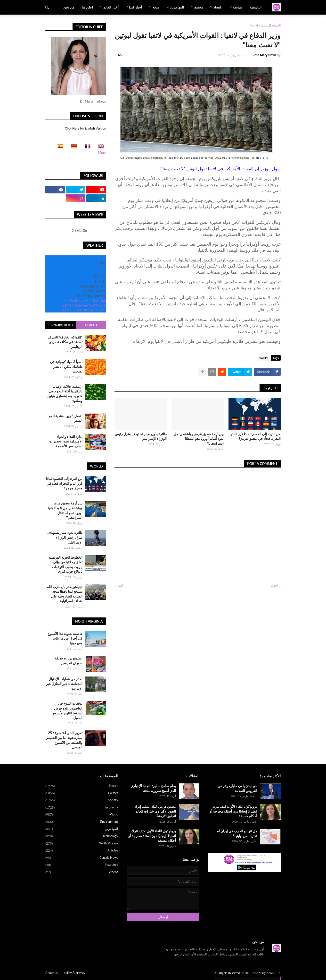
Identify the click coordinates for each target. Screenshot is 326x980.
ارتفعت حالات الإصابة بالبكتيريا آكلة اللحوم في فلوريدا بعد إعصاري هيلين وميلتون (65, 394)
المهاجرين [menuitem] (177, 7)
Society (82, 800)
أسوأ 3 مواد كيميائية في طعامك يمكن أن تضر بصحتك (66, 366)
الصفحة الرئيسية (271, 25)
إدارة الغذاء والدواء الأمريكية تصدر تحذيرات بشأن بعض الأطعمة (66, 441)
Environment (82, 822)
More (102, 152)
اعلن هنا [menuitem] (87, 7)
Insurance (82, 865)
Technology (82, 836)
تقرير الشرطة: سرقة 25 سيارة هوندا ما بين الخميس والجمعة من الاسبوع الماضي (64, 740)
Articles (82, 851)
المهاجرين (82, 829)
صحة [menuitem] (156, 7)
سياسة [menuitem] (238, 7)
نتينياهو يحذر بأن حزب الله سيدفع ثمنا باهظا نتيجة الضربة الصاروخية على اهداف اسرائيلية (65, 594)
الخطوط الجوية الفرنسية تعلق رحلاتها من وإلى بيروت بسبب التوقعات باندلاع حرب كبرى (65, 564)
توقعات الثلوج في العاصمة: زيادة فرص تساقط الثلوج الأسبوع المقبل (68, 711)
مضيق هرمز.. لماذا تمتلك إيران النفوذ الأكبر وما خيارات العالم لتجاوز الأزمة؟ (155, 811)
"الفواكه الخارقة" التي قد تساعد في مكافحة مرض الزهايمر (65, 342)
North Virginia (82, 844)
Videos (82, 872)
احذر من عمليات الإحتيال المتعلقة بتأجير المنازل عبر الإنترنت (64, 684)
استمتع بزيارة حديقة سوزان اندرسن (69, 661)
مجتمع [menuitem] (199, 7)
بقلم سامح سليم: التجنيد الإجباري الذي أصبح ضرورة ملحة (153, 788)
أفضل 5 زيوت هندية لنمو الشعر (66, 418)
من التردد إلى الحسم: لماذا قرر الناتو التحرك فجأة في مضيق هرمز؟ (256, 436)
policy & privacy (75, 973)
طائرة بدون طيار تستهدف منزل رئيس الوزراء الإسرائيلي (141, 436)
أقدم (120, 585)
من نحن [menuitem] (69, 7)
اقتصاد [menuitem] (218, 7)
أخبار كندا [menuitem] (135, 7)
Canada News (82, 858)
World (254, 25)
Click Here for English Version (85, 128)
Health (91, 325)
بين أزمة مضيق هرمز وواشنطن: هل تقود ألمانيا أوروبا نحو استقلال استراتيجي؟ (199, 439)
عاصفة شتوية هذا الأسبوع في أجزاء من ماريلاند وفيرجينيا (65, 638)
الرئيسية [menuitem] (256, 7)
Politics (82, 793)
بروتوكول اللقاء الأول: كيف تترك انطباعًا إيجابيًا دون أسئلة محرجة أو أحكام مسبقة (233, 811)
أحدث (274, 585)
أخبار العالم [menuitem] (111, 7)
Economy (82, 808)
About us (52, 973)
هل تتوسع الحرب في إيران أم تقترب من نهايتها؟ (237, 833)
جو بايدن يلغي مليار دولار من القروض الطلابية (237, 788)
